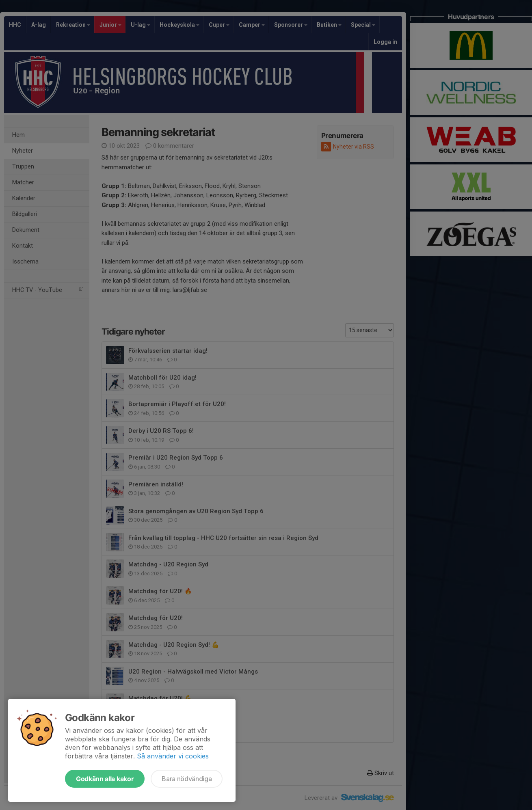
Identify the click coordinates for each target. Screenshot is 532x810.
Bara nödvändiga (187, 779)
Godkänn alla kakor (105, 779)
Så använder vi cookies (173, 756)
